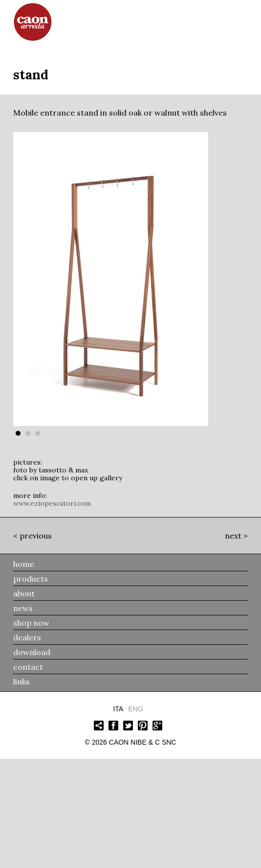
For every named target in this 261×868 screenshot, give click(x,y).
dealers (27, 637)
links (22, 681)
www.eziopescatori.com (52, 503)
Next (233, 536)
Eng (135, 709)
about (24, 593)
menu (242, 19)
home (24, 564)
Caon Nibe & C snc (143, 742)
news (23, 608)
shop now (31, 623)
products (31, 579)
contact (28, 667)
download (32, 652)
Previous (36, 536)
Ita (118, 709)
